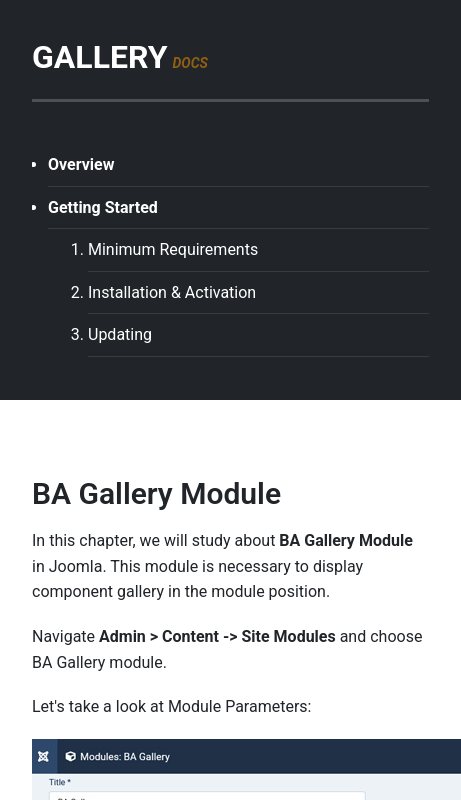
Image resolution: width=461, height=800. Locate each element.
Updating (120, 334)
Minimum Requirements (173, 249)
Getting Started (103, 207)
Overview (81, 164)
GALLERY (120, 57)
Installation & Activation (172, 292)
